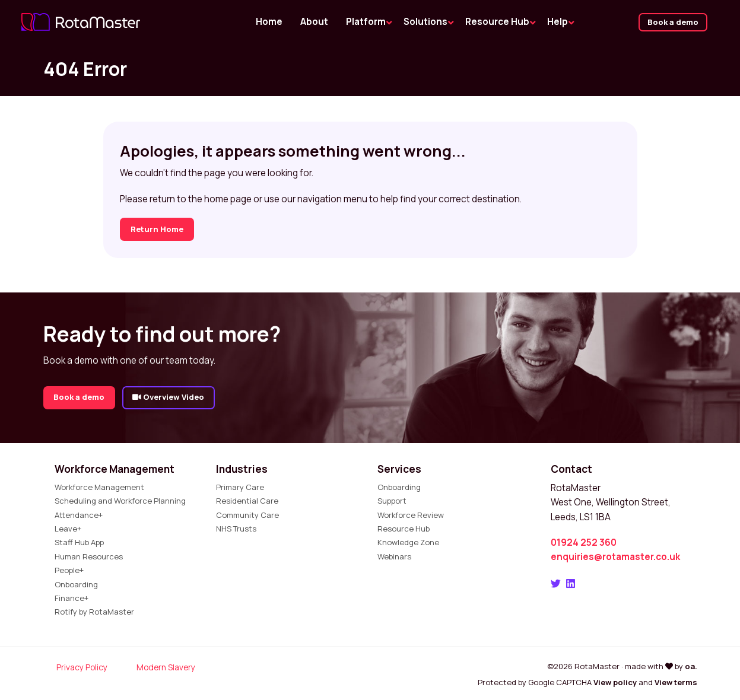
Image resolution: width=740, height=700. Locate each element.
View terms (676, 682)
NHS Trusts (236, 529)
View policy (615, 682)
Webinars (394, 556)
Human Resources (89, 556)
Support (392, 501)
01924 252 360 (584, 542)
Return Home (157, 229)
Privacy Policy (82, 667)
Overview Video (168, 397)
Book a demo (673, 22)
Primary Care (240, 487)
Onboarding (76, 584)
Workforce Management (99, 487)
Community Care (247, 515)
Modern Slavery (166, 667)
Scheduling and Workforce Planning (120, 501)
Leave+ (68, 529)
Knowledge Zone (408, 542)
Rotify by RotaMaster (94, 612)
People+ (69, 570)
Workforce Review (411, 515)
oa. (691, 666)
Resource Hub (404, 529)
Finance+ (72, 598)
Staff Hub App (79, 542)
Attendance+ (79, 515)
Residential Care (247, 501)
